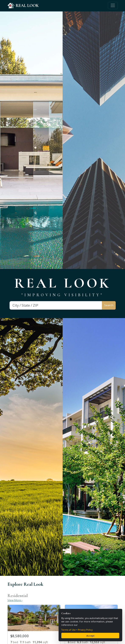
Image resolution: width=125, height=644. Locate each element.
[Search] (56, 305)
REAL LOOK (23, 5)
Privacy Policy (85, 630)
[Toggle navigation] (113, 6)
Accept (90, 636)
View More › (15, 600)
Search (109, 305)
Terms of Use (69, 630)
